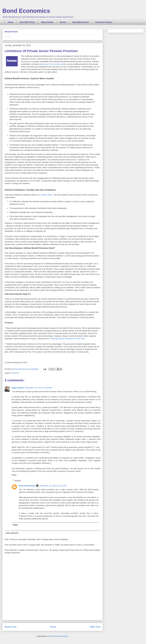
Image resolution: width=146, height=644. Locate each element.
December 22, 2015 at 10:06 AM (38, 388)
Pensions (15, 373)
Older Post (95, 627)
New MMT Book (27, 22)
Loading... (9, 36)
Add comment (12, 533)
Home (11, 22)
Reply (14, 475)
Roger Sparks (18, 388)
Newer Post (11, 627)
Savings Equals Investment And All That (68, 339)
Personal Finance (104, 22)
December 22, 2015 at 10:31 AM (53, 486)
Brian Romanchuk (27, 486)
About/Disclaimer (81, 22)
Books (63, 22)
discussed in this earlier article (53, 64)
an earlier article (45, 195)
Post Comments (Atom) (58, 636)
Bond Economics (26, 11)
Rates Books (47, 22)
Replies (18, 480)
